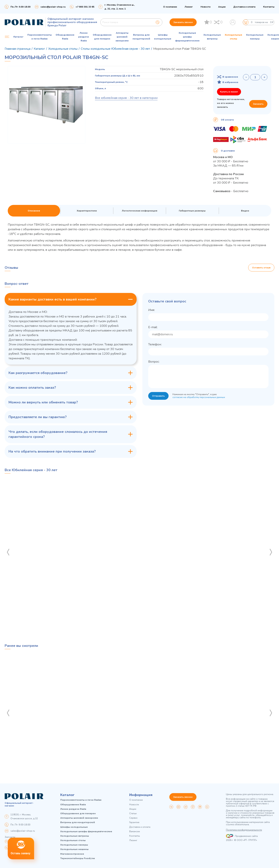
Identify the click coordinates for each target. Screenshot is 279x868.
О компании (170, 7)
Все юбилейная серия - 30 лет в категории (126, 98)
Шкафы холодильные (163, 37)
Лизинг (189, 7)
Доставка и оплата (244, 7)
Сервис (133, 818)
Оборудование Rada (65, 37)
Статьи (133, 814)
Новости (205, 7)
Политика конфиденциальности (244, 830)
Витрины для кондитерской (141, 37)
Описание (34, 211)
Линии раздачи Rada (84, 37)
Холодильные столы (233, 37)
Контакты (269, 7)
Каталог (67, 795)
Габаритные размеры (192, 211)
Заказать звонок (183, 22)
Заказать (258, 104)
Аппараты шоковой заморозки (122, 37)
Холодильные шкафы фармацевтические (187, 37)
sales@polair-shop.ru (53, 7)
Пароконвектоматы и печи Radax (40, 37)
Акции (222, 7)
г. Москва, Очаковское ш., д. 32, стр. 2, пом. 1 (120, 7)
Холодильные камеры (255, 37)
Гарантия (134, 822)
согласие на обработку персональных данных (199, 397)
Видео (245, 211)
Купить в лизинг (229, 92)
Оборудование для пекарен (102, 37)
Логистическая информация (140, 211)
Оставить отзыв (261, 268)
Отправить (158, 396)
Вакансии (135, 832)
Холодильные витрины (212, 37)
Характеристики (87, 211)
